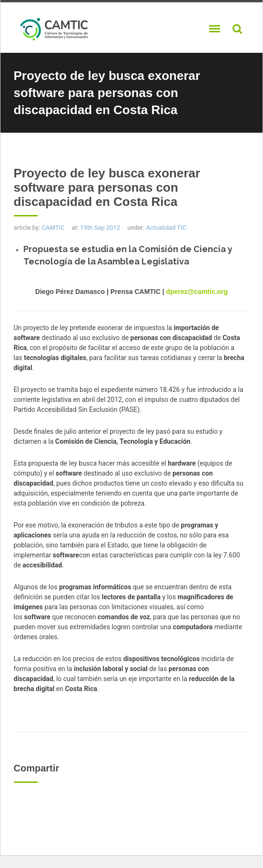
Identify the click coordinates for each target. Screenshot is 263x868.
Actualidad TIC (167, 228)
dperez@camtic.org (197, 292)
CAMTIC (53, 228)
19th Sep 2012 (100, 228)
